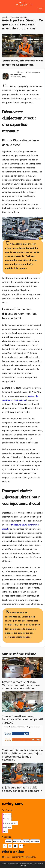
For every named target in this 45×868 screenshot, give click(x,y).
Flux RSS (21, 846)
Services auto (7, 827)
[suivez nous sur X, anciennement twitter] (5, 846)
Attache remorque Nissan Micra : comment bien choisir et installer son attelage (21, 685)
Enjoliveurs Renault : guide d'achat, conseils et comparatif (22, 789)
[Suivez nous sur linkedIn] (15, 846)
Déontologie (35, 841)
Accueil (4, 17)
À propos (26, 841)
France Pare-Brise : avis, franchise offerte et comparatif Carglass (22, 719)
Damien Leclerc (16, 74)
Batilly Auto (12, 804)
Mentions (23, 866)
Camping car (7, 819)
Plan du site (17, 841)
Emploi (5, 831)
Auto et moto (7, 815)
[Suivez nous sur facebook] (10, 846)
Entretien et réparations (18, 17)
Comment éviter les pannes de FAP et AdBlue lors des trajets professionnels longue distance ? (22, 755)
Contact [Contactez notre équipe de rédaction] (9, 841)
